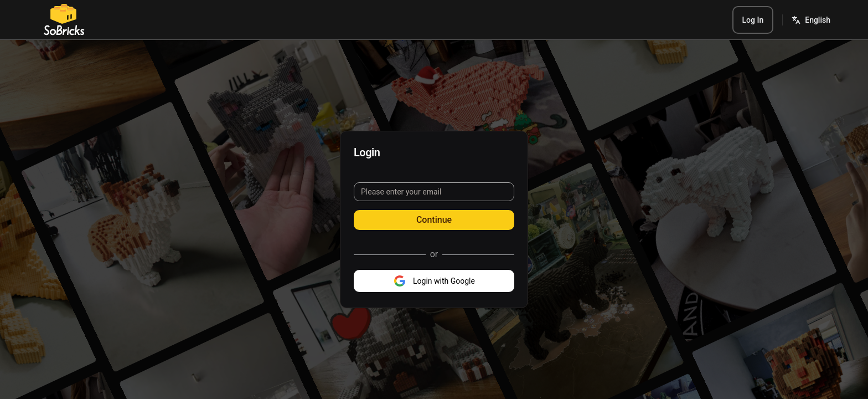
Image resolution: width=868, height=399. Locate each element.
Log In (753, 20)
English (818, 20)
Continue (434, 220)
